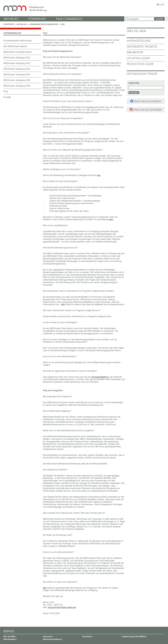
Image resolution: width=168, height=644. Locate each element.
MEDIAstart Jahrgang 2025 (17, 80)
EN (163, 5)
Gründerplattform (100, 377)
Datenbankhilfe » (10, 639)
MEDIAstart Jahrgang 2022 (17, 63)
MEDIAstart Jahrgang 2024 (17, 74)
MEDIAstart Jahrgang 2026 (17, 86)
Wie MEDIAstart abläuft (15, 46)
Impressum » (48, 637)
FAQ (63, 24)
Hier (63, 304)
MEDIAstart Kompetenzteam (18, 52)
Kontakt (7, 97)
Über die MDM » (10, 637)
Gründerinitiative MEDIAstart (44, 24)
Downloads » (88, 637)
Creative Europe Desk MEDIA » (134, 637)
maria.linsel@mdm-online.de (62, 607)
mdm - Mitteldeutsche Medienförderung (63, 8)
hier (99, 175)
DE (158, 5)
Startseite (9, 24)
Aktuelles (22, 24)
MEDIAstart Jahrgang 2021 (17, 58)
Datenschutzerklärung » (53, 639)
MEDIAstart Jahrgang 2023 (17, 69)
